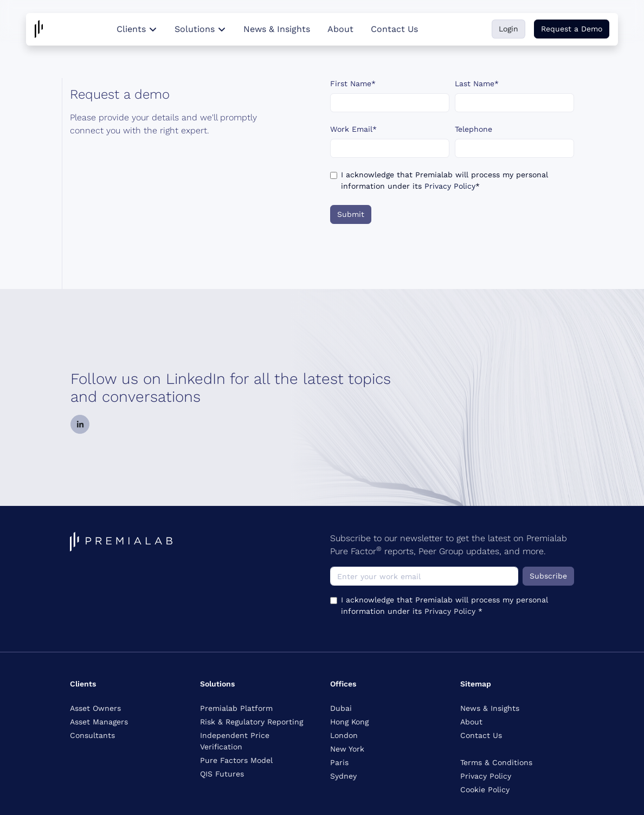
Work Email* (353, 129)
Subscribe (548, 576)
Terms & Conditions (496, 762)
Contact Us (394, 29)
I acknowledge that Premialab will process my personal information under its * (445, 180)
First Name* (353, 84)
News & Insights (277, 29)
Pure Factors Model (236, 760)
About (340, 29)
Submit (351, 214)
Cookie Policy (485, 790)
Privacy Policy (450, 186)
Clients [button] (137, 29)
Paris (339, 762)
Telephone (474, 129)
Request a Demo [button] (572, 29)
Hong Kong (349, 722)
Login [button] (508, 29)
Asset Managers (99, 722)
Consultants (92, 735)
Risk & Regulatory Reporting (252, 722)
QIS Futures (222, 774)
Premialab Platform (236, 708)
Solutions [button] (200, 29)
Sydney (343, 776)
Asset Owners (95, 708)
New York (347, 749)
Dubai (341, 708)
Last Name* (477, 84)
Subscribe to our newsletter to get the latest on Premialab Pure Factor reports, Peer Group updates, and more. (449, 545)
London (344, 735)
